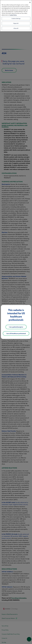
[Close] (30, 2)
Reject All (16, 23)
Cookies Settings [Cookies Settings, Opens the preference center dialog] (16, 18)
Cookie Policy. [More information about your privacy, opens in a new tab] (13, 15)
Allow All (16, 28)
